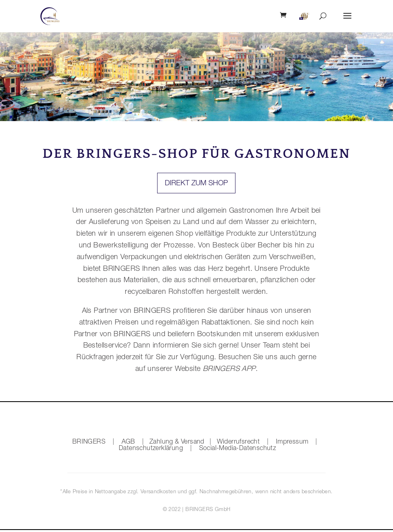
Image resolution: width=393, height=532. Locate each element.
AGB (128, 442)
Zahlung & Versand (177, 442)
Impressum (292, 442)
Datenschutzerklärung (151, 449)
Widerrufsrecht (239, 442)
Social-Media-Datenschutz (238, 449)
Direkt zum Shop (196, 184)
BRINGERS (89, 442)
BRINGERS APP (228, 369)
